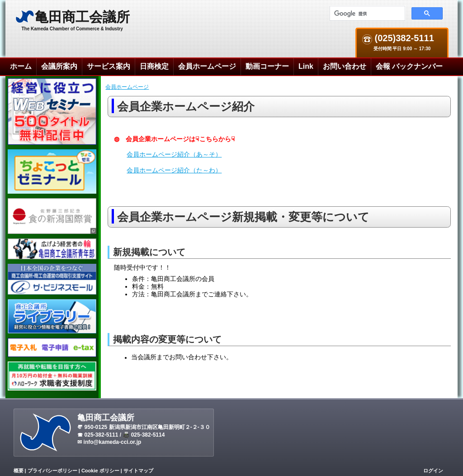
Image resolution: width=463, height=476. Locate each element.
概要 (19, 471)
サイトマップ (138, 471)
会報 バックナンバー (409, 66)
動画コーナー (267, 66)
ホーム (21, 66)
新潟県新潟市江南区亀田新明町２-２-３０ (160, 427)
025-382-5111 (102, 435)
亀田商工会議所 (82, 17)
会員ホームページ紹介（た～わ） (174, 170)
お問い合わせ (345, 66)
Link (306, 66)
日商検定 (154, 66)
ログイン (433, 471)
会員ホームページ (207, 66)
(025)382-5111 (403, 38)
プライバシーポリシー (52, 471)
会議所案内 (59, 66)
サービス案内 (109, 66)
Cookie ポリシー (100, 471)
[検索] (366, 14)
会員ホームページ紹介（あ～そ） (174, 154)
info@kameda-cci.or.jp (113, 442)
